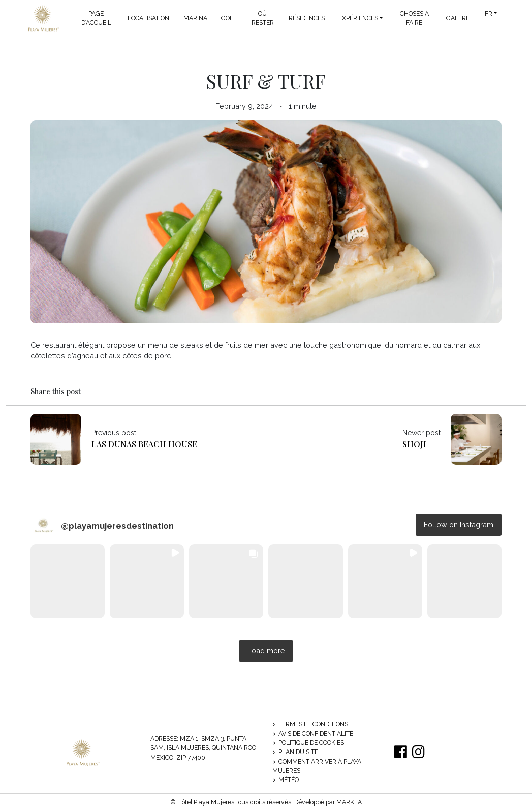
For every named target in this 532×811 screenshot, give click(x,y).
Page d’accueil (96, 18)
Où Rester (263, 18)
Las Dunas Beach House (144, 444)
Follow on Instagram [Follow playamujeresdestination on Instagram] (459, 524)
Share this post (56, 391)
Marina (195, 18)
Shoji (414, 444)
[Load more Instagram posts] (266, 651)
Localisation (148, 18)
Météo (289, 780)
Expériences (358, 18)
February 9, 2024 (244, 106)
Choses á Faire (414, 18)
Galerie (459, 18)
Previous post (114, 433)
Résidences (307, 18)
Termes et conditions (313, 724)
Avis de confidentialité (316, 733)
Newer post (421, 433)
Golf (229, 18)
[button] (68, 581)
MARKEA (349, 802)
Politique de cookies (311, 743)
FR (489, 13)
